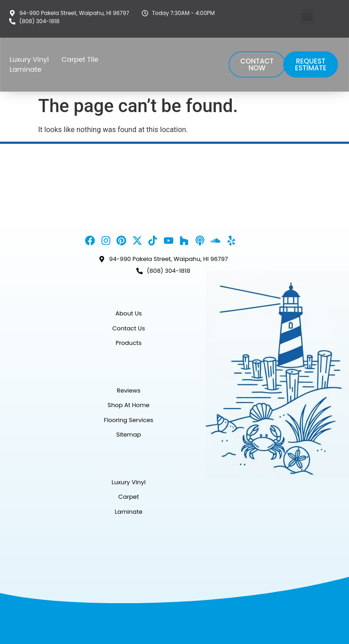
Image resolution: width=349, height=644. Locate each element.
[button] (307, 17)
